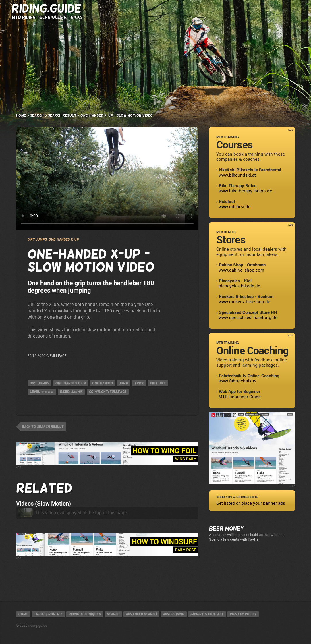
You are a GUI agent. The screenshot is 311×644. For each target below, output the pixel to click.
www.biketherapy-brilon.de (245, 191)
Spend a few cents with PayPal (234, 539)
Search (252, 9)
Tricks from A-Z (119, 9)
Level (42, 392)
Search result (62, 115)
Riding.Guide (46, 8)
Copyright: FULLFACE (108, 392)
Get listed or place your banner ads (251, 503)
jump (124, 383)
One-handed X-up (71, 383)
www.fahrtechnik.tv (237, 381)
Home (21, 115)
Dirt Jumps (39, 383)
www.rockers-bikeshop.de (244, 302)
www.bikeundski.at (237, 175)
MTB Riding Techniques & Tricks (47, 17)
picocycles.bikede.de (239, 286)
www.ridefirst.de (234, 207)
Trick (139, 383)
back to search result (43, 427)
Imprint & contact (207, 614)
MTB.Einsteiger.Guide (240, 397)
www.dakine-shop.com (241, 270)
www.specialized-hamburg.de (248, 318)
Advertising (174, 614)
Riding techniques (85, 614)
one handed (103, 383)
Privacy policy (243, 614)
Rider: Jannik (71, 392)
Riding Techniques (167, 9)
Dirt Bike (158, 383)
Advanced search (141, 614)
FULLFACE (58, 356)
